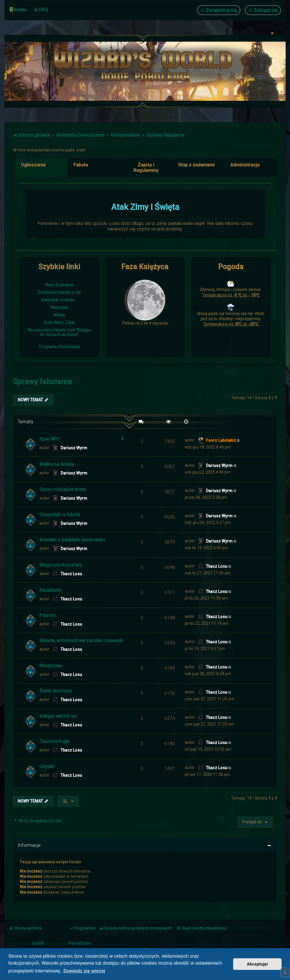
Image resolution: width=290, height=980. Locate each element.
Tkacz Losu (71, 574)
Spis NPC (50, 439)
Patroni (47, 615)
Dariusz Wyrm (74, 448)
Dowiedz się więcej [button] (84, 971)
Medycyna (50, 666)
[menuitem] (41, 10)
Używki (47, 766)
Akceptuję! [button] (258, 964)
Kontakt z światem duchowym (72, 540)
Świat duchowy (56, 691)
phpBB (37, 943)
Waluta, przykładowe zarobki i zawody (81, 640)
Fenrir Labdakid (221, 440)
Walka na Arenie (57, 464)
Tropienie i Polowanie (59, 347)
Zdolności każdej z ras (59, 292)
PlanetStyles (80, 943)
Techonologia (54, 741)
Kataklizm (50, 590)
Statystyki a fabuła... (59, 300)
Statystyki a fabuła (60, 514)
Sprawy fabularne (42, 382)
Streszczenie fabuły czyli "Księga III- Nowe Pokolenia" (59, 332)
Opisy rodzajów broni (63, 489)
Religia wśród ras (58, 716)
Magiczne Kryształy (61, 565)
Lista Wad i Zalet (59, 323)
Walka (59, 315)
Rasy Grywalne (59, 285)
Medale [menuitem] (18, 10)
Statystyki (59, 307)
